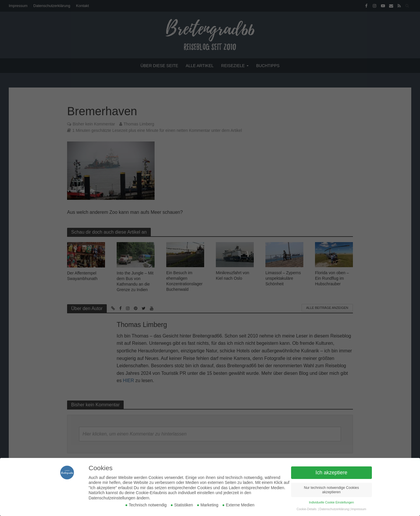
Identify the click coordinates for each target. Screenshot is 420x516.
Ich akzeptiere (331, 473)
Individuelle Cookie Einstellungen (331, 502)
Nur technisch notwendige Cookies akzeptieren (331, 490)
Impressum (359, 509)
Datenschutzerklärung (334, 509)
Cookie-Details (307, 509)
